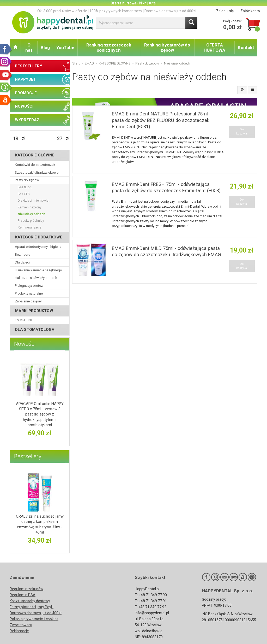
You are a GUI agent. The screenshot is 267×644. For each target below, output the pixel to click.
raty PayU (45, 607)
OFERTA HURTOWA (214, 48)
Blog (45, 48)
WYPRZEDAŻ (27, 120)
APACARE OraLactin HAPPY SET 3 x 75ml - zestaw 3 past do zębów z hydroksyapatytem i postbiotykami (40, 414)
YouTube (65, 48)
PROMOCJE (26, 93)
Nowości (25, 344)
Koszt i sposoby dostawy (30, 601)
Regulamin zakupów (26, 589)
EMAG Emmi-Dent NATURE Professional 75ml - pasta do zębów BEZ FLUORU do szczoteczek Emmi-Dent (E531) (161, 120)
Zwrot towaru (21, 625)
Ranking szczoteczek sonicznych (109, 48)
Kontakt (246, 48)
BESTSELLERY (29, 66)
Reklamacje (19, 631)
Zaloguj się (225, 11)
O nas (29, 48)
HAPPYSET (25, 79)
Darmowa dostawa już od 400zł (36, 613)
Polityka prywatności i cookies (34, 619)
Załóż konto (250, 11)
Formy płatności (23, 607)
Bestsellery (28, 456)
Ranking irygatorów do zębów (167, 48)
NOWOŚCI (24, 106)
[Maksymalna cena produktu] (60, 138)
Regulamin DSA (23, 595)
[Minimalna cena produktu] (16, 138)
